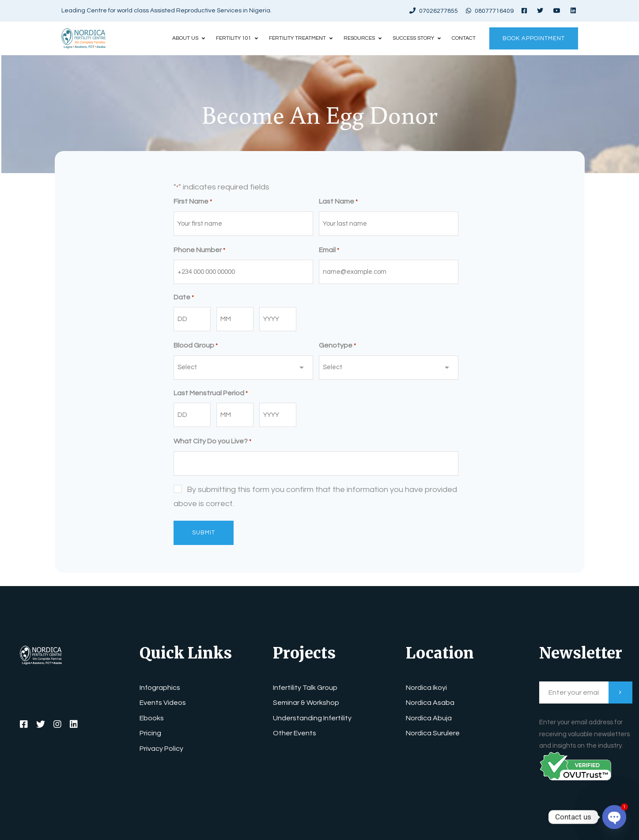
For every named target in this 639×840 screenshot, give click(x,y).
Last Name (338, 202)
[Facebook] (24, 724)
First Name (193, 202)
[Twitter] (41, 724)
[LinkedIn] (74, 724)
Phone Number (199, 251)
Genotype (337, 346)
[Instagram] (57, 724)
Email (329, 251)
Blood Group (196, 346)
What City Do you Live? (212, 442)
